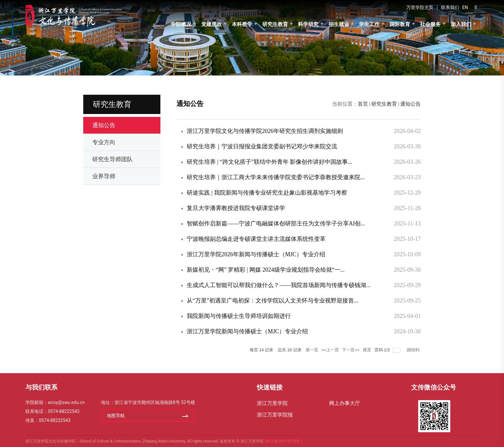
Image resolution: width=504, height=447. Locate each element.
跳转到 (414, 350)
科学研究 (308, 24)
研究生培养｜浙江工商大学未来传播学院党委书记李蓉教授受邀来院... (276, 177)
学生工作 (369, 24)
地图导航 (116, 416)
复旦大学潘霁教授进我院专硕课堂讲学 (236, 208)
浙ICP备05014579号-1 (284, 441)
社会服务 (430, 24)
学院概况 (181, 24)
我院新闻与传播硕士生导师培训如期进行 (239, 316)
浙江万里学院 (272, 403)
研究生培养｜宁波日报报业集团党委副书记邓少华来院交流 (262, 146)
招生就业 (339, 24)
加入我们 (461, 24)
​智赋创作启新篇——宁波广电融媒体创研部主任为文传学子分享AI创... (276, 223)
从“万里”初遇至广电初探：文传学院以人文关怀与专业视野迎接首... (272, 301)
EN (465, 7)
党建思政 (212, 24)
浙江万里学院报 (275, 415)
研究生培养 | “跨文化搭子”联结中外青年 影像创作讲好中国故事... (270, 162)
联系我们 (450, 7)
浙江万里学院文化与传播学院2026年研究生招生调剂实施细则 (265, 131)
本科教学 (242, 24)
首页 (363, 104)
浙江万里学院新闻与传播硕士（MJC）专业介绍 (247, 331)
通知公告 (410, 104)
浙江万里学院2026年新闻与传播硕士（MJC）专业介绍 (256, 254)
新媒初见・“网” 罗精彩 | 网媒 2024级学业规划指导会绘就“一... (266, 270)
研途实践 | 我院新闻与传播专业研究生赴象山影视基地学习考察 (267, 193)
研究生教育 (275, 24)
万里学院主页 (420, 7)
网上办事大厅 (345, 403)
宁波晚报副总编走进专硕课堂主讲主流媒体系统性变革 (256, 239)
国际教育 (400, 24)
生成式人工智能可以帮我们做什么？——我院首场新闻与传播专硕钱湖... (279, 285)
